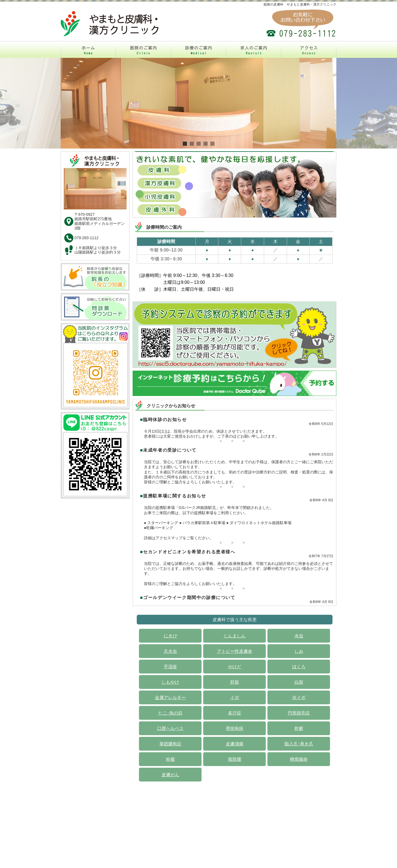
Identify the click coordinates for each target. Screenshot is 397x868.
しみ (299, 651)
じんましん (235, 636)
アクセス (262, 817)
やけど (235, 667)
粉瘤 (170, 759)
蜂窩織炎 (299, 759)
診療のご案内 (198, 817)
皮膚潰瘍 (235, 744)
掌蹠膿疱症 (170, 744)
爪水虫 (170, 651)
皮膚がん (170, 775)
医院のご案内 (165, 817)
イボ (235, 698)
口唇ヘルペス (170, 728)
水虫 (299, 636)
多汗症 (235, 713)
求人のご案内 (232, 817)
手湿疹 (170, 667)
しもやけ (170, 682)
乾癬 (299, 728)
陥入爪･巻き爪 (299, 744)
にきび (170, 636)
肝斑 (235, 682)
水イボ (299, 698)
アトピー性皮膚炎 (235, 651)
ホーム (136, 817)
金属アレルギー (170, 698)
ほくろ (299, 667)
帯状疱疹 (235, 728)
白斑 (299, 682)
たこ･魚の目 (170, 713)
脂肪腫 (235, 759)
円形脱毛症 (299, 713)
